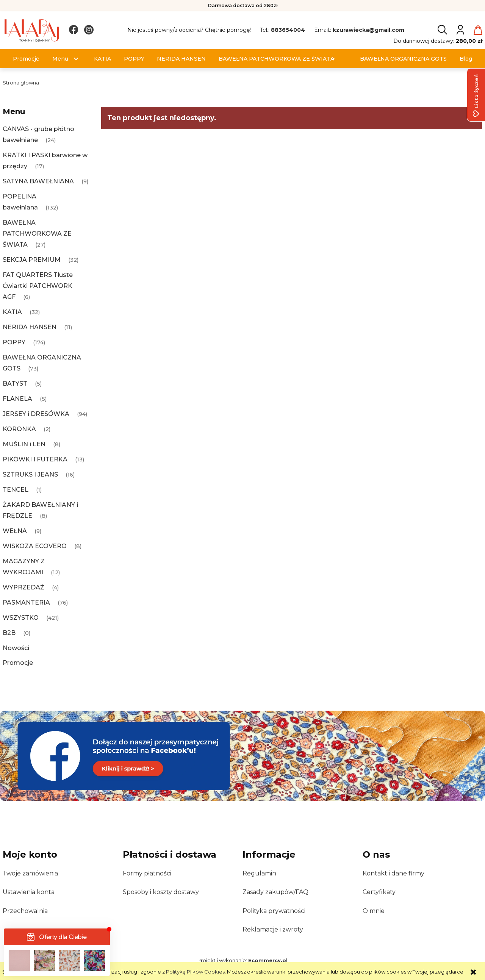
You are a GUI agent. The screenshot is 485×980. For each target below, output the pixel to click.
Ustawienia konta (29, 892)
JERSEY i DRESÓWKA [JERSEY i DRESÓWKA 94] (36, 414)
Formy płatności (147, 873)
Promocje (18, 663)
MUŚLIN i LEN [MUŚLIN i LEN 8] (24, 444)
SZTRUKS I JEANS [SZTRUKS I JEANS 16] (30, 474)
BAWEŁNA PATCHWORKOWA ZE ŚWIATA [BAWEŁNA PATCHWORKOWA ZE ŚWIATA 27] (37, 234)
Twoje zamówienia (30, 873)
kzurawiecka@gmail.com (368, 30)
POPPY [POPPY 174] (14, 342)
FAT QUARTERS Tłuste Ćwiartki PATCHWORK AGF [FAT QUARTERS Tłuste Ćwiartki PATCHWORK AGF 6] (38, 286)
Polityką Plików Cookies (195, 972)
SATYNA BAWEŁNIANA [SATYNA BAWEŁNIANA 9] (38, 181)
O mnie (374, 911)
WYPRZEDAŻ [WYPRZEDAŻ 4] (23, 587)
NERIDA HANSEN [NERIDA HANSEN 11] (30, 327)
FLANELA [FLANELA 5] (17, 399)
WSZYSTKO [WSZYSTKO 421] (21, 618)
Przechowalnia (25, 911)
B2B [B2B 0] (9, 633)
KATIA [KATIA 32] (12, 312)
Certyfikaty (379, 892)
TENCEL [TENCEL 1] (16, 490)
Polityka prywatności (274, 911)
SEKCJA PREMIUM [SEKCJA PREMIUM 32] (32, 260)
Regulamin (259, 873)
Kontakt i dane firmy (393, 873)
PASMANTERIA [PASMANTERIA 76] (26, 603)
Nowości (16, 648)
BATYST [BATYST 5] (15, 384)
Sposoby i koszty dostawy (161, 892)
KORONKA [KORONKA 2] (19, 429)
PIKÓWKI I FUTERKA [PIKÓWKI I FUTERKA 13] (35, 459)
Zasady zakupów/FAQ (275, 892)
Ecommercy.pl (268, 960)
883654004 (288, 30)
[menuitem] (26, 59)
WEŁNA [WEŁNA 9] (15, 531)
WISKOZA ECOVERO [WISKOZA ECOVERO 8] (35, 546)
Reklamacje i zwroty (273, 929)
